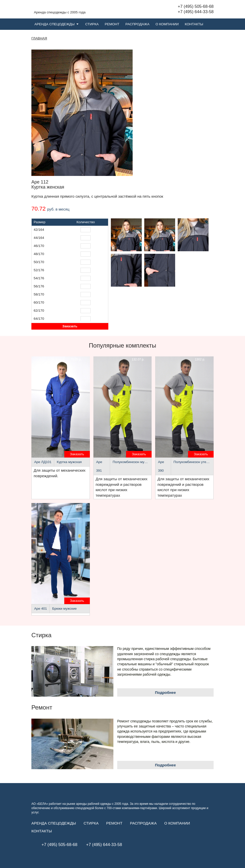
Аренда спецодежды (55, 24)
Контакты (194, 24)
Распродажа (138, 24)
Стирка (92, 24)
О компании (167, 24)
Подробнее (165, 692)
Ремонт (112, 24)
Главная (39, 38)
